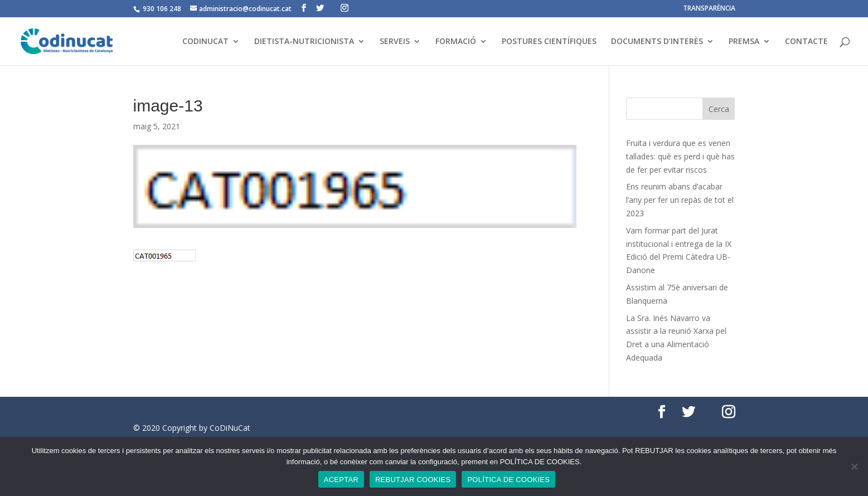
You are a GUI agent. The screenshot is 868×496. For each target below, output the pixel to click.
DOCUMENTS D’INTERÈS (657, 42)
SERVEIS (395, 42)
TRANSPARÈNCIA (709, 9)
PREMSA (744, 42)
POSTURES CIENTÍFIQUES (549, 42)
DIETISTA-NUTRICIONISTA (304, 42)
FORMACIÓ (456, 42)
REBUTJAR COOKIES (413, 480)
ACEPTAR (341, 480)
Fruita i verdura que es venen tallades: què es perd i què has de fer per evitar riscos (680, 156)
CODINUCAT (205, 42)
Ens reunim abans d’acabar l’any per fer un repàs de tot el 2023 (680, 200)
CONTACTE (806, 42)
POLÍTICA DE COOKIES (508, 480)
